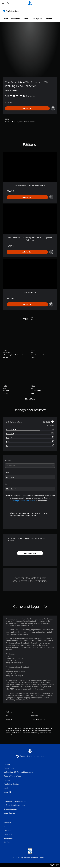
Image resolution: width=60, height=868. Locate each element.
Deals (26, 19)
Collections (16, 19)
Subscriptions (37, 19)
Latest (5, 19)
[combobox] (30, 466)
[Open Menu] (3, 4)
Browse (49, 19)
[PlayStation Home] (30, 4)
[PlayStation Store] (11, 11)
